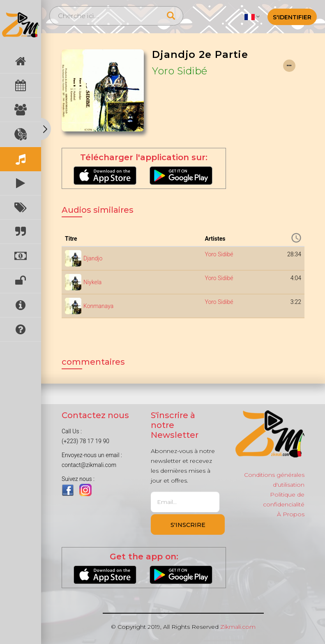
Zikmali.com (238, 627)
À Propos (291, 514)
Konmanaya (98, 306)
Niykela (92, 282)
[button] (252, 16)
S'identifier (292, 17)
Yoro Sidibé (180, 71)
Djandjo (93, 258)
